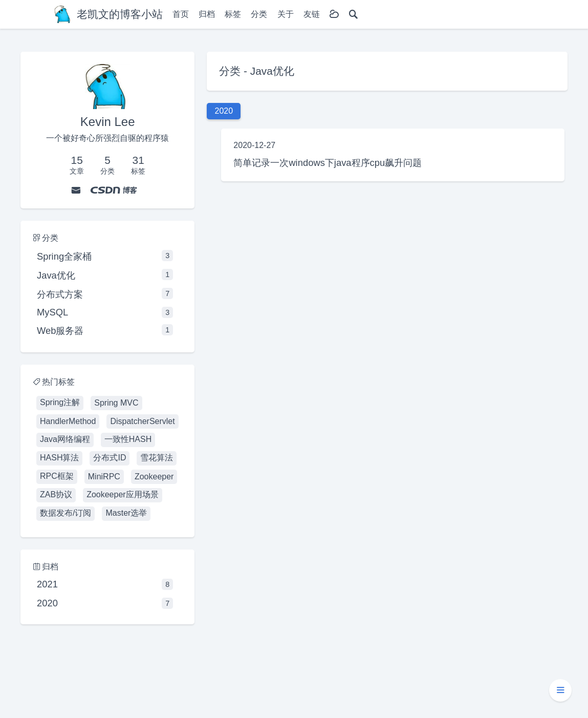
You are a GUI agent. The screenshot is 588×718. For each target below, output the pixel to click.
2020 (105, 603)
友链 (312, 14)
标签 (233, 14)
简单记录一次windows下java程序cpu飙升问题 (328, 163)
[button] (560, 690)
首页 (181, 14)
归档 (207, 14)
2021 (105, 584)
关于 (286, 14)
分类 (259, 14)
